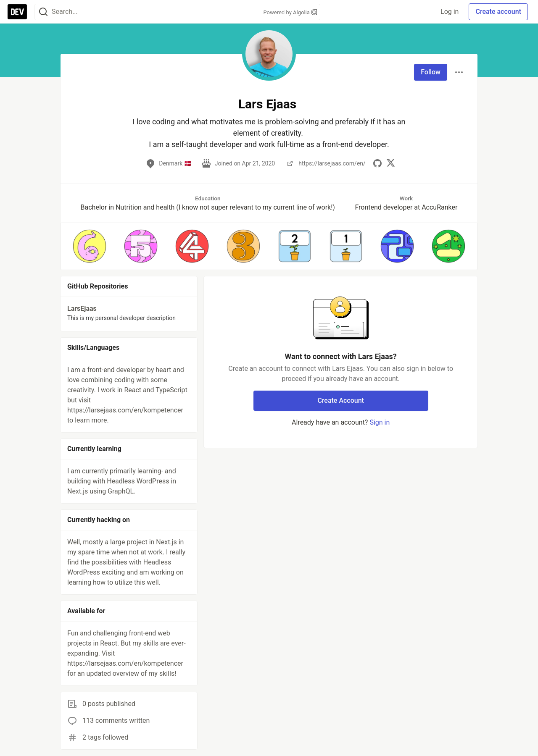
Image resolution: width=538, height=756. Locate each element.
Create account (498, 12)
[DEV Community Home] (17, 12)
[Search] (43, 12)
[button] (90, 246)
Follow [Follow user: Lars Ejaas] (431, 72)
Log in (450, 12)
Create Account (341, 400)
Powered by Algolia (290, 12)
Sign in (380, 422)
